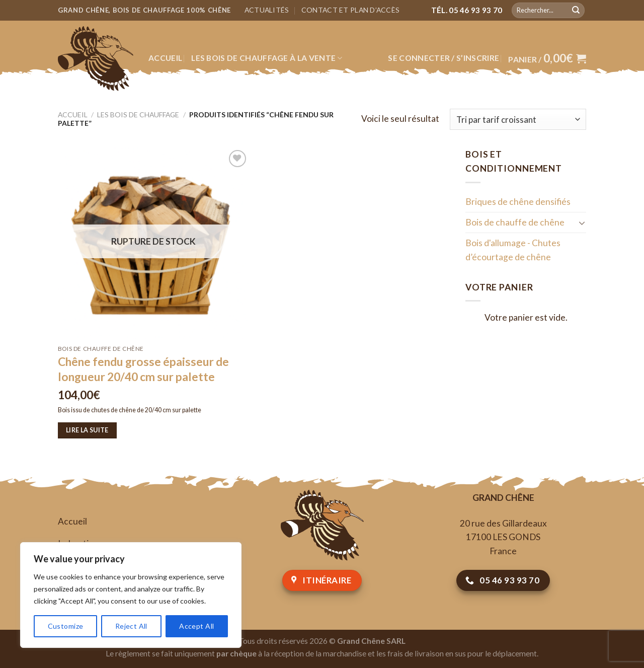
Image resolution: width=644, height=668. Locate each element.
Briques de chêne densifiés (518, 202)
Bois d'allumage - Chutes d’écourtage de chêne (513, 250)
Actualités (267, 10)
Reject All (131, 626)
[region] (131, 595)
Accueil (165, 58)
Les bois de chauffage (138, 115)
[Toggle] (582, 222)
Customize (66, 626)
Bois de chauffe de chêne (515, 222)
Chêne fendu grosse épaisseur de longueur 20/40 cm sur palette (143, 369)
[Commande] (518, 119)
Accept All (196, 626)
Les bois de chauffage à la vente (267, 58)
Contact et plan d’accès (350, 10)
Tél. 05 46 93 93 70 (467, 10)
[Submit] (576, 10)
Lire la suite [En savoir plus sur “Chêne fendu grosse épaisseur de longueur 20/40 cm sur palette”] (87, 430)
